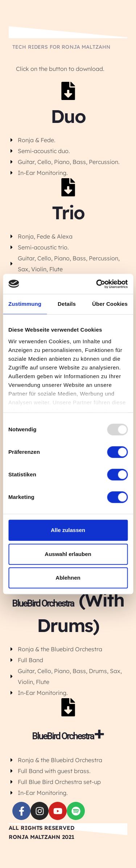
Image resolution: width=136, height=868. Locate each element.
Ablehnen (68, 578)
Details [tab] (67, 304)
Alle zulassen (68, 530)
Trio (68, 213)
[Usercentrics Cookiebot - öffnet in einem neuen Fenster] (97, 284)
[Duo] (68, 91)
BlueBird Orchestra (43, 603)
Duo (68, 116)
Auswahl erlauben (68, 554)
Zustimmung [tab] (25, 304)
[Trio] (68, 187)
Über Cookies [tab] (110, 304)
